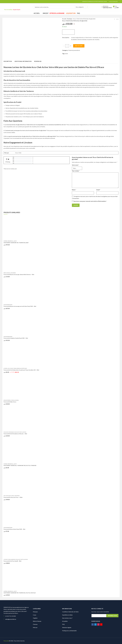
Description (8, 61)
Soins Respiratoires (8, 305)
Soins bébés (13, 273)
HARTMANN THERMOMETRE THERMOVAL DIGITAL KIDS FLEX (20, 593)
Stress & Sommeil (15, 400)
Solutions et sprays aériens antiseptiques (17, 368)
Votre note (75, 165)
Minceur (35, 627)
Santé (66, 54)
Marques (35, 612)
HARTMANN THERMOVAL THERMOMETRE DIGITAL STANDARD (20, 465)
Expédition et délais (67, 615)
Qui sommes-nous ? (67, 618)
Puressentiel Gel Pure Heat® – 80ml (12, 561)
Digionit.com (30, 641)
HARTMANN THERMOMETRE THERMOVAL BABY (16, 243)
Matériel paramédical (74, 50)
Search (87, 7)
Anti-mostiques (7, 496)
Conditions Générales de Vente (70, 612)
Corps (35, 615)
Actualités (65, 621)
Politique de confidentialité (69, 631)
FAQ (63, 624)
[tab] (8, 61)
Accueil (64, 19)
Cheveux (35, 624)
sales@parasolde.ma (11, 619)
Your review (76, 171)
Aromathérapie (7, 400)
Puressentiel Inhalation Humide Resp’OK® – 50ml (16, 338)
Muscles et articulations (20, 432)
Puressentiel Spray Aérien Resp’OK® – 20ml (14, 529)
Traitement (17, 496)
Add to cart (79, 46)
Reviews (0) (38, 61)
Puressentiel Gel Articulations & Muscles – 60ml (15, 434)
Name (74, 190)
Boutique (70, 19)
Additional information (23, 61)
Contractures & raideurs (9, 559)
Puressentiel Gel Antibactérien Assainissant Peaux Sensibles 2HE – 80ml (21, 370)
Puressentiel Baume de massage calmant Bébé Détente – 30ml (19, 274)
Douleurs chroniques (9, 432)
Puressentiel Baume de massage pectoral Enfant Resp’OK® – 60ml (20, 306)
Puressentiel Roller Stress (10, 402)
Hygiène (5, 368)
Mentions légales (67, 627)
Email (98, 190)
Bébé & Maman (7, 273)
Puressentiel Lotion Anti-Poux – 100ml (13, 497)
